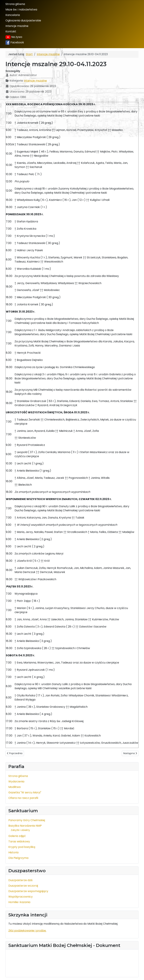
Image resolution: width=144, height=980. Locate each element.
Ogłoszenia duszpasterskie (23, 20)
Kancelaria (13, 15)
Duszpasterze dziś (20, 880)
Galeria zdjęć (17, 836)
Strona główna (15, 4)
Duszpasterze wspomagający (28, 891)
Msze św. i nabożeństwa (21, 10)
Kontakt (11, 31)
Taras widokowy (19, 841)
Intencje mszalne (17, 26)
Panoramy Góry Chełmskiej (27, 820)
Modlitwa (14, 787)
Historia (13, 852)
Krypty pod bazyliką (22, 847)
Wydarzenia (16, 781)
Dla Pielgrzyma (18, 858)
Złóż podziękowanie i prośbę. (27, 931)
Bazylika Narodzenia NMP (25, 826)
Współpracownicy (21, 897)
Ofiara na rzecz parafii (23, 798)
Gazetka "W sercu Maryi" (25, 792)
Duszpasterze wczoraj (23, 886)
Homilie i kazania (19, 902)
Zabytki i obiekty (20, 830)
